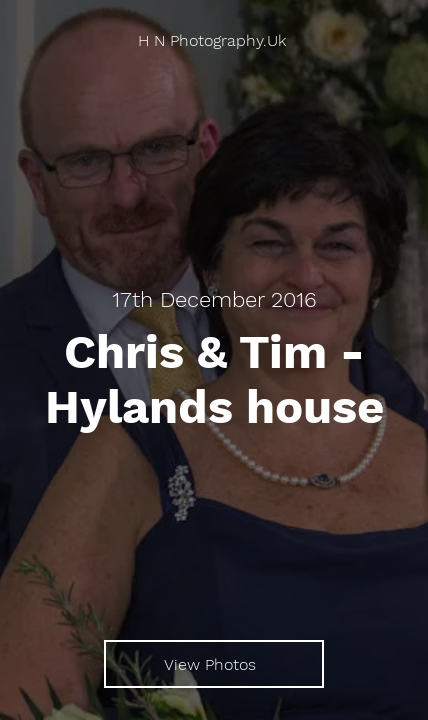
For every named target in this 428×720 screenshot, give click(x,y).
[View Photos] (214, 664)
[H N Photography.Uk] (214, 40)
